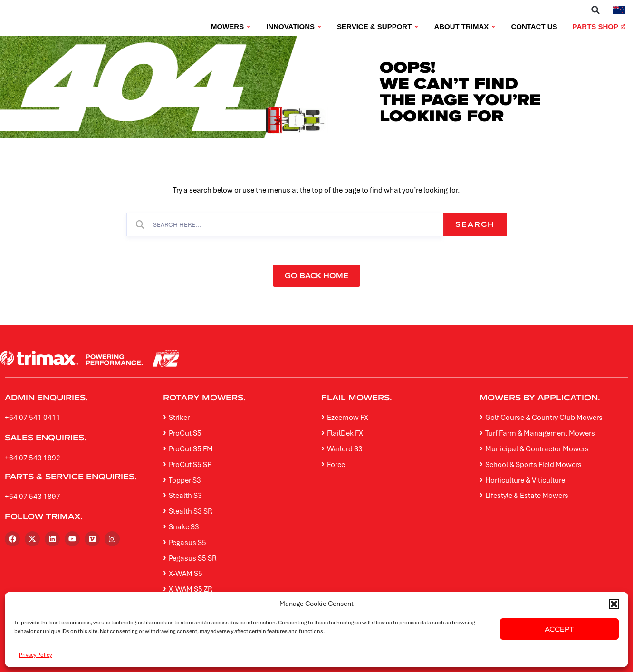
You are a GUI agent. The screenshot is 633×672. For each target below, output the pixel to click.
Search (475, 224)
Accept (559, 629)
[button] (614, 604)
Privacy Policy (35, 655)
